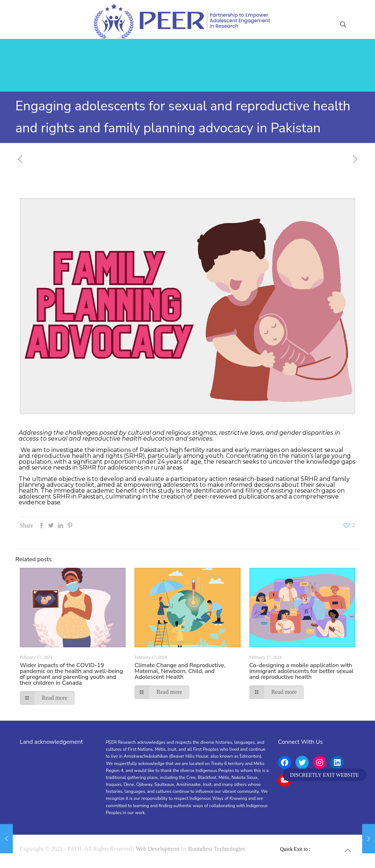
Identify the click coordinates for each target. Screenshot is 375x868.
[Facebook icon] (314, 849)
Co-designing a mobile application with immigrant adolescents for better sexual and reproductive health (302, 671)
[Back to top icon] (348, 850)
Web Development (158, 849)
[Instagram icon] (330, 849)
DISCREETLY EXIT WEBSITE (324, 775)
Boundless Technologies (217, 849)
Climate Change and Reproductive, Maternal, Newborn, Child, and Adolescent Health (180, 671)
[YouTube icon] (322, 849)
